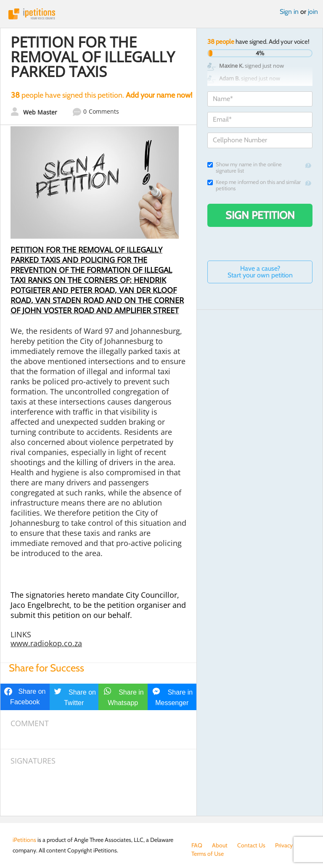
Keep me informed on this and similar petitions (254, 185)
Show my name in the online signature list (245, 168)
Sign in (289, 12)
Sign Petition (260, 215)
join (313, 12)
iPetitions (161, 14)
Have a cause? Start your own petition (260, 272)
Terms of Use (208, 854)
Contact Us (251, 845)
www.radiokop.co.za (46, 643)
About (220, 845)
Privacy (284, 845)
